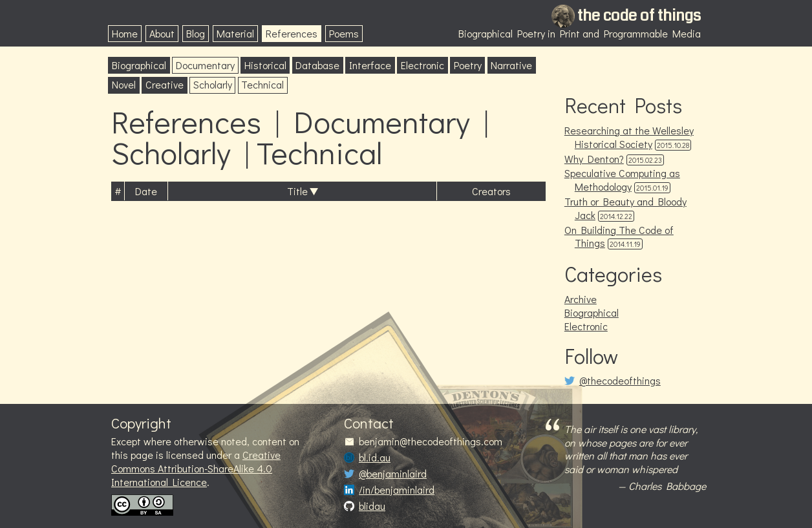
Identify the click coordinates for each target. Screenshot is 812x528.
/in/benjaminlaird (397, 490)
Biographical (139, 65)
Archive (581, 299)
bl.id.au (375, 458)
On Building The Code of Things (619, 237)
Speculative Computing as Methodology (622, 180)
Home (125, 33)
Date (146, 191)
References (292, 33)
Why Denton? (594, 159)
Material (235, 33)
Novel (124, 84)
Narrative (511, 65)
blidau (372, 506)
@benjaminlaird (393, 474)
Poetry (468, 65)
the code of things (639, 16)
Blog (196, 33)
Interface (370, 65)
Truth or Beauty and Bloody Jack (625, 208)
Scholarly (213, 84)
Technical (262, 84)
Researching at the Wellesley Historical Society (629, 137)
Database (317, 65)
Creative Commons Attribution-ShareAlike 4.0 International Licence (196, 468)
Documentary (205, 65)
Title (297, 191)
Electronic (422, 65)
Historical (265, 65)
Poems (344, 33)
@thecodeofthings (620, 381)
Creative (165, 84)
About (162, 33)
